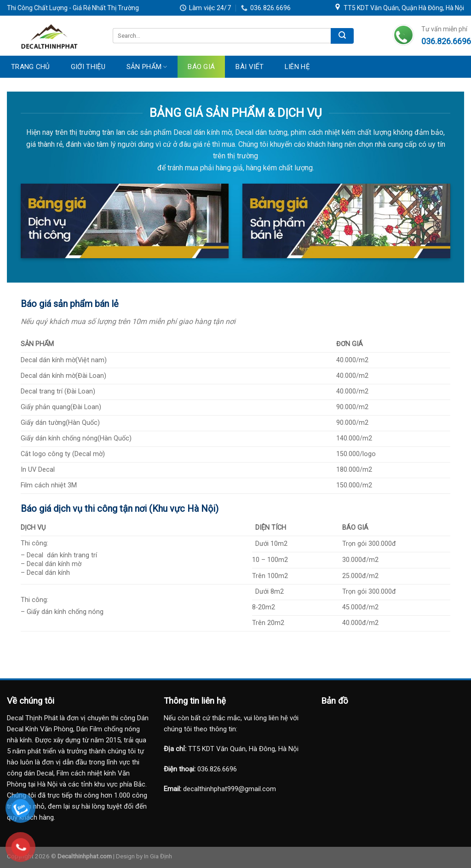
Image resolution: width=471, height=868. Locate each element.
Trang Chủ (31, 67)
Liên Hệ (297, 67)
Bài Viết (250, 67)
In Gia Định (158, 856)
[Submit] (342, 36)
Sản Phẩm (147, 67)
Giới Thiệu (88, 67)
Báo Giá (201, 67)
